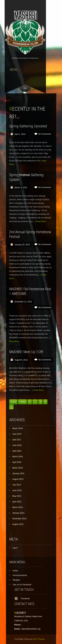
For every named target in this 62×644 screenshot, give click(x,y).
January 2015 (18, 474)
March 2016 (18, 457)
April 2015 (17, 462)
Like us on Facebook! (22, 585)
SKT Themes (39, 639)
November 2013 (19, 519)
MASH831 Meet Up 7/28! (26, 352)
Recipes (16, 580)
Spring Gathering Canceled (28, 126)
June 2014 (17, 490)
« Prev (23, 402)
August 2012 (18, 524)
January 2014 (18, 513)
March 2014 (18, 507)
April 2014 (17, 502)
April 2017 (17, 440)
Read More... (42, 221)
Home (15, 571)
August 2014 (18, 479)
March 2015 (18, 468)
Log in (15, 548)
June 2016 (17, 445)
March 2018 (18, 428)
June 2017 (17, 434)
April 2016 (17, 451)
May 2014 (17, 496)
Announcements (20, 575)
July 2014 (17, 485)
